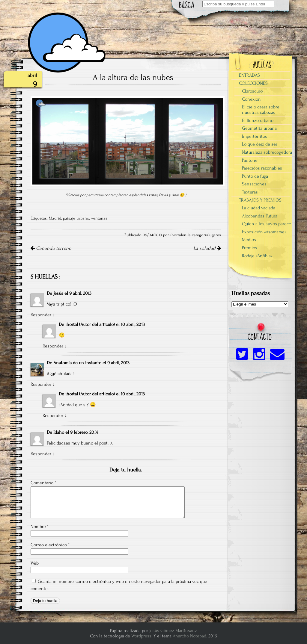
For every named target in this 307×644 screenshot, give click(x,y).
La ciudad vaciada (259, 208)
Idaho (59, 432)
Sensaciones (254, 184)
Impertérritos (255, 136)
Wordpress (141, 636)
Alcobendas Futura (260, 216)
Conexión (251, 99)
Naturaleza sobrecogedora (267, 152)
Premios (250, 248)
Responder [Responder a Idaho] (41, 454)
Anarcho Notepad (189, 636)
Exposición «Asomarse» (264, 232)
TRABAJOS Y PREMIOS (260, 200)
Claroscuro (252, 91)
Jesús (58, 293)
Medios (249, 240)
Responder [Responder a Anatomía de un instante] (41, 384)
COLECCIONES (253, 83)
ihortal (72, 324)
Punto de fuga (255, 176)
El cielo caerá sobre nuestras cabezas (261, 110)
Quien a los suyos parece (267, 224)
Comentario (43, 483)
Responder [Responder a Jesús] (41, 315)
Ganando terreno (51, 248)
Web (35, 563)
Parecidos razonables (262, 168)
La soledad (207, 248)
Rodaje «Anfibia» (257, 256)
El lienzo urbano (258, 120)
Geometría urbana (259, 128)
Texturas (250, 192)
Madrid (55, 218)
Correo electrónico (50, 545)
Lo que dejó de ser (260, 144)
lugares (215, 235)
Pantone (250, 160)
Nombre (40, 527)
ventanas (99, 218)
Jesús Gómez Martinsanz (173, 631)
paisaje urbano (76, 218)
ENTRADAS (249, 75)
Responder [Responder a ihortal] (53, 346)
